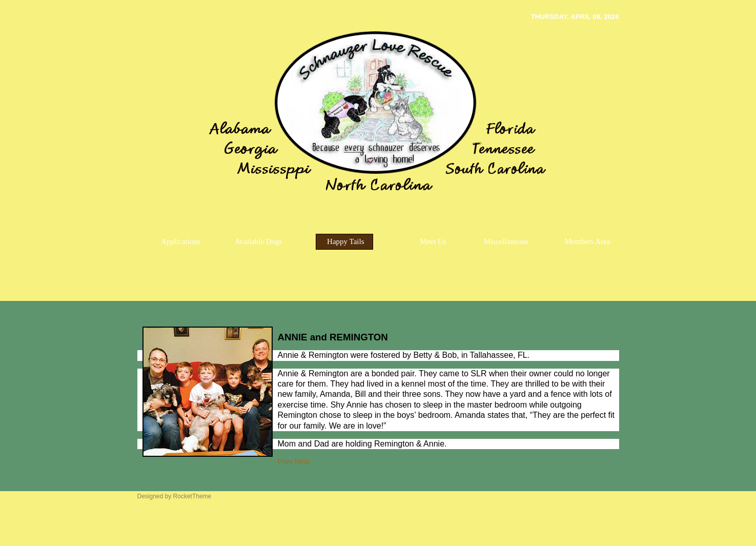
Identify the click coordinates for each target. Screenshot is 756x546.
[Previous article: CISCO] (285, 461)
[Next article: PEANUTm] (302, 461)
